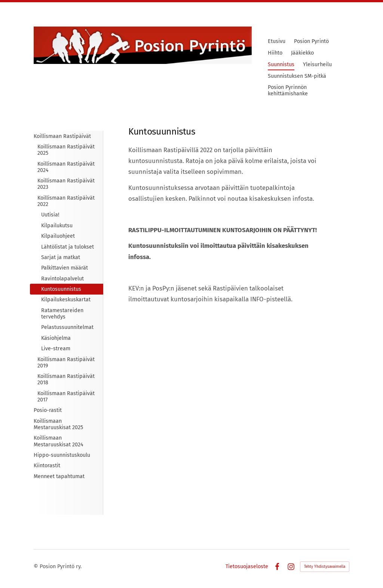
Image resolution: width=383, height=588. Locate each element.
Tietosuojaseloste (247, 567)
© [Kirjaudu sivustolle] (37, 567)
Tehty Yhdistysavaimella (325, 567)
